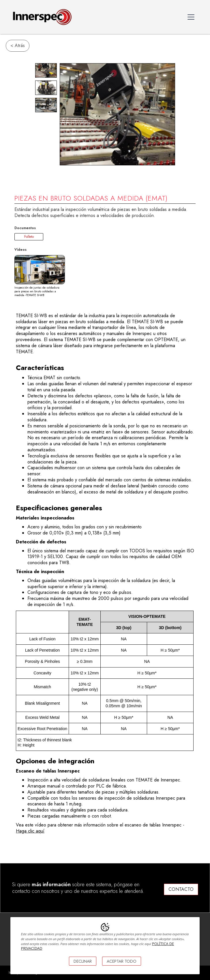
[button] (191, 17)
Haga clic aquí (30, 831)
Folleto (29, 237)
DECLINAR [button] (83, 961)
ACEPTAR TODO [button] (122, 961)
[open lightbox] (46, 70)
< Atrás (18, 45)
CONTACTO (181, 889)
